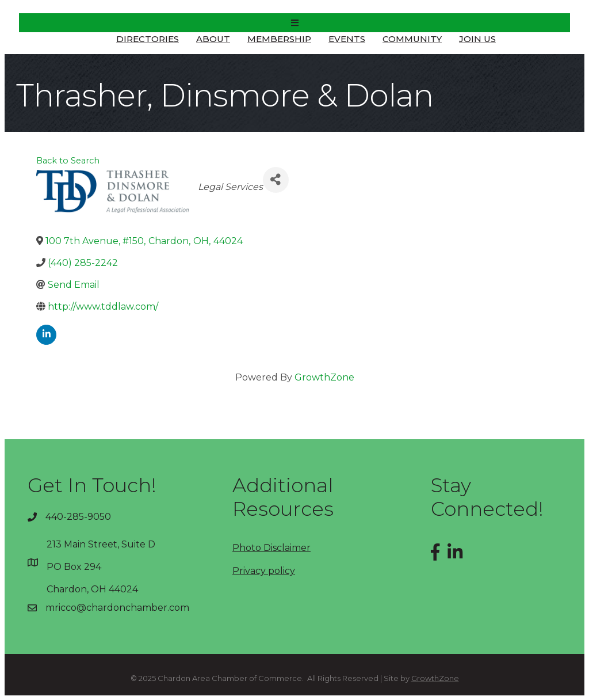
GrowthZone (324, 377)
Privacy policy (264, 571)
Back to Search (68, 161)
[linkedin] (46, 335)
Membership (279, 39)
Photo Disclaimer (271, 548)
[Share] (276, 180)
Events (347, 39)
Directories (148, 39)
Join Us (477, 39)
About (213, 39)
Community (412, 39)
